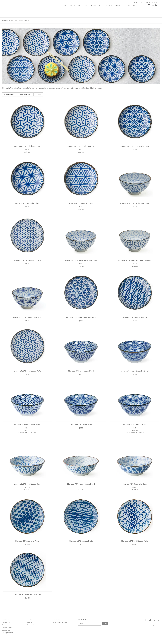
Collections (95, 10)
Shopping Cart (6, 622)
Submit (105, 624)
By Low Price (9, 94)
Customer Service (7, 628)
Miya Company (10, 15)
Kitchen (111, 10)
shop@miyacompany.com (60, 623)
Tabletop (74, 10)
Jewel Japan (84, 10)
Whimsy (119, 10)
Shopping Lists (6, 630)
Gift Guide (133, 10)
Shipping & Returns (7, 633)
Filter (38, 94)
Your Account (6, 620)
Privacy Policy (31, 625)
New (67, 10)
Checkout (5, 625)
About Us (30, 620)
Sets (126, 10)
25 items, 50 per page (25, 94)
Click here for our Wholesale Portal (148, 3)
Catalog (29, 622)
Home (103, 10)
